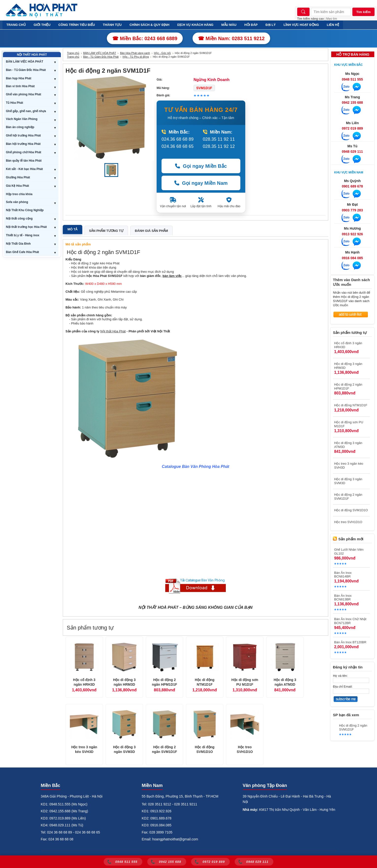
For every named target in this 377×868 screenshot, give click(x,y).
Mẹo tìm (332, 19)
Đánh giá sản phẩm (151, 231)
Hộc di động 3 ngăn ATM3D (285, 682)
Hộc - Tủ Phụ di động (136, 57)
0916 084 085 (352, 258)
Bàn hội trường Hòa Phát (23, 144)
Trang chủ (73, 53)
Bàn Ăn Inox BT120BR (350, 642)
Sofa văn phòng (17, 202)
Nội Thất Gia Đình (18, 244)
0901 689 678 (352, 186)
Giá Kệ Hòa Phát (17, 186)
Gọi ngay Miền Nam (201, 183)
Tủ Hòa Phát (15, 103)
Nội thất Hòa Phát (113, 331)
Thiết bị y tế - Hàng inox (23, 235)
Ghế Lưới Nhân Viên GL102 (349, 552)
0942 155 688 (352, 102)
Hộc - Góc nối (162, 53)
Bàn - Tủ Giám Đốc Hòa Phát (26, 70)
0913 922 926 (352, 234)
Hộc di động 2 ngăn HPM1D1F (165, 682)
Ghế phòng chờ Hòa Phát (24, 152)
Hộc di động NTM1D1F (205, 682)
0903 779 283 (352, 210)
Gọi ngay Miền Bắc (201, 166)
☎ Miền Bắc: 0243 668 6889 (145, 38)
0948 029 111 (352, 152)
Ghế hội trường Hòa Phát (23, 136)
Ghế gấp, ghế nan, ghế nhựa (26, 111)
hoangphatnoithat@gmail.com (175, 839)
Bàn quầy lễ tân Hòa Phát (24, 161)
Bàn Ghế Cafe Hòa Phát (22, 252)
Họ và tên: (340, 676)
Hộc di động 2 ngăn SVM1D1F (164, 749)
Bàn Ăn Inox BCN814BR (343, 575)
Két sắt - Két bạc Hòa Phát (24, 169)
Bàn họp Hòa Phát (19, 78)
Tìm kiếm (363, 12)
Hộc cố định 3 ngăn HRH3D (84, 682)
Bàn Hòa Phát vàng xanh (135, 53)
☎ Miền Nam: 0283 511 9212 (231, 38)
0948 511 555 (352, 79)
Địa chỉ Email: (343, 687)
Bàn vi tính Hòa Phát (20, 86)
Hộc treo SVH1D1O (245, 749)
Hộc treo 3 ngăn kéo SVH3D (84, 749)
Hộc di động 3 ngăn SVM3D (124, 749)
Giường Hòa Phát (18, 177)
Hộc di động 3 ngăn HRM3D (124, 682)
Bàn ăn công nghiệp (20, 127)
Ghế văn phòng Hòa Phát (24, 94)
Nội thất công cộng (19, 219)
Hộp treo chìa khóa (19, 194)
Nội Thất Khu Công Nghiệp (25, 210)
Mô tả (73, 229)
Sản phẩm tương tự (106, 231)
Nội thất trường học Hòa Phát (26, 227)
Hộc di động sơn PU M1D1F (245, 682)
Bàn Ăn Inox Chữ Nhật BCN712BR (350, 621)
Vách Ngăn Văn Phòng (22, 119)
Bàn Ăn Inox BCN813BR (343, 597)
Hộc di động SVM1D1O (205, 749)
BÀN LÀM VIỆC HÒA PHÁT (25, 62)
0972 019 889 (352, 128)
